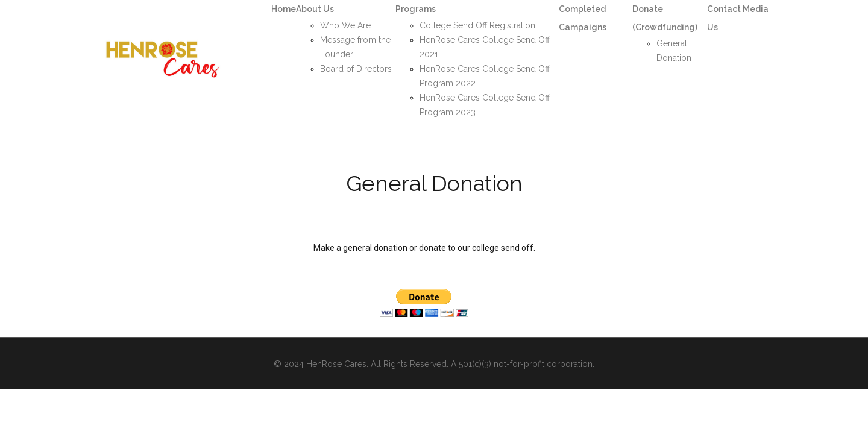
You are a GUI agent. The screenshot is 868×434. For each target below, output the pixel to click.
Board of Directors (356, 69)
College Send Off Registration (477, 25)
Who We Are (345, 25)
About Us (315, 9)
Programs (416, 9)
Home (284, 9)
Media (756, 9)
